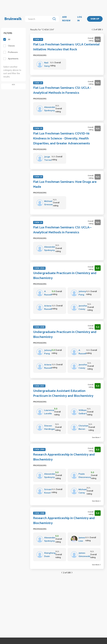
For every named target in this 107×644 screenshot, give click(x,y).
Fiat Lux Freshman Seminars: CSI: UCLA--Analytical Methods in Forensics (62, 230)
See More (96, 437)
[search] (39, 19)
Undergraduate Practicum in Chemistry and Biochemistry (65, 276)
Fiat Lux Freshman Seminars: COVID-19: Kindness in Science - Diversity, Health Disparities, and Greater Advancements (62, 139)
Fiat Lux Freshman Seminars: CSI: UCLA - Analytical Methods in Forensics (62, 90)
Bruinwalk (13, 19)
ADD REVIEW (66, 19)
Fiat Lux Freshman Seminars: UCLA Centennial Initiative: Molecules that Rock (66, 47)
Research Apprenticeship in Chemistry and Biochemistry (64, 457)
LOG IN (80, 19)
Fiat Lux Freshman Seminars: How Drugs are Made (65, 184)
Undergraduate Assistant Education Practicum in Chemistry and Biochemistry (63, 394)
